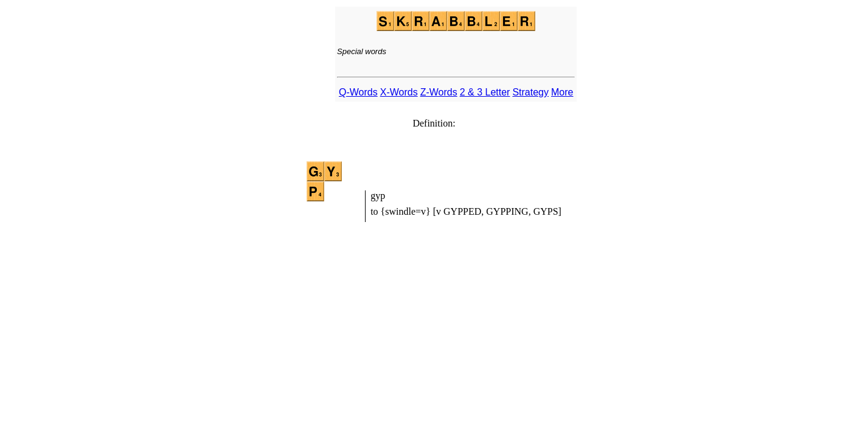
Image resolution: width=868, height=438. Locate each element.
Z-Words (439, 92)
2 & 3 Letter (485, 92)
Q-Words (358, 92)
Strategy (530, 92)
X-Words (399, 92)
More (562, 92)
